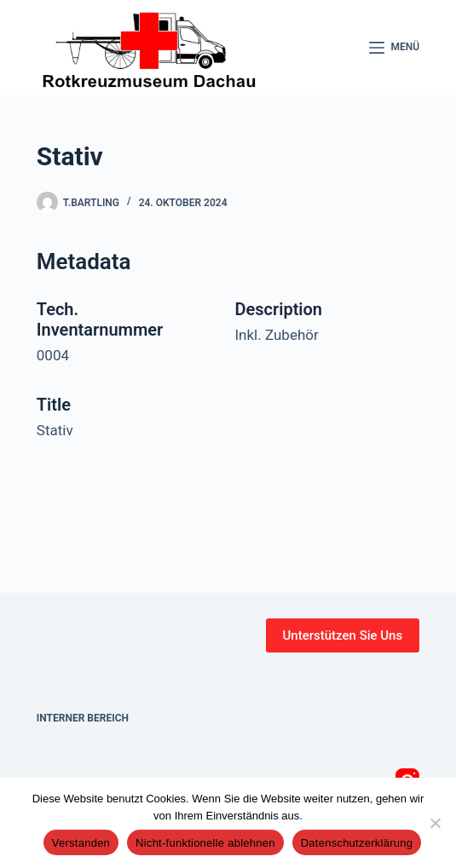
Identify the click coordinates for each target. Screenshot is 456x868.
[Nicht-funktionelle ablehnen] (435, 823)
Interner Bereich (83, 718)
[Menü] (395, 48)
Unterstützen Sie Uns (343, 635)
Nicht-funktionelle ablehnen (205, 843)
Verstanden (81, 843)
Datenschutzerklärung (357, 843)
